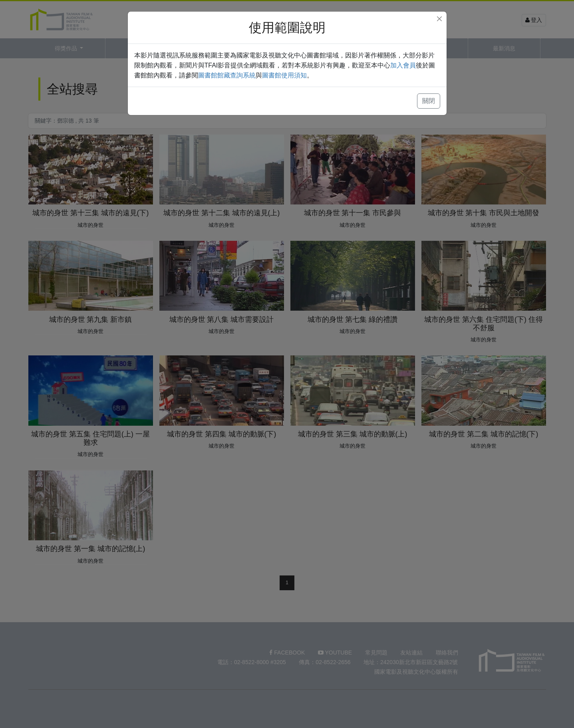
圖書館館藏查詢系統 (227, 75)
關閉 (429, 101)
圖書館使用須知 (284, 75)
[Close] (439, 19)
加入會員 (403, 65)
